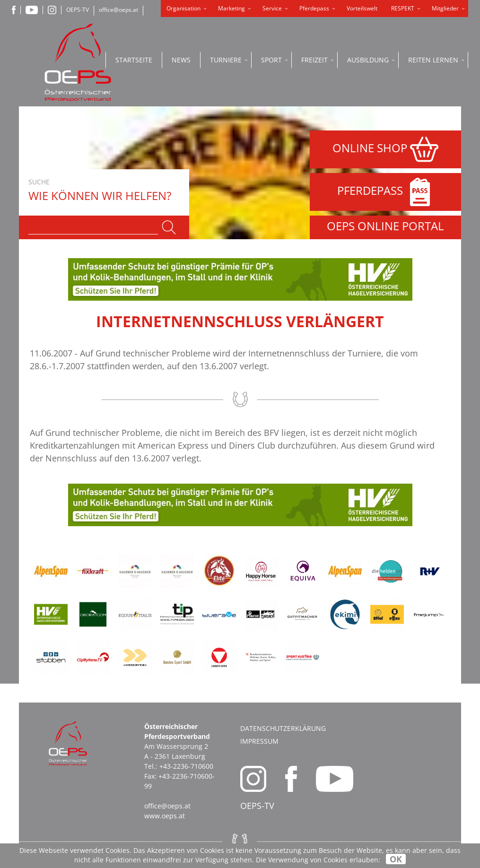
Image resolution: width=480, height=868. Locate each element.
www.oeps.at (165, 816)
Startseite (134, 60)
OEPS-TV (78, 10)
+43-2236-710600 (186, 766)
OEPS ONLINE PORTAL (385, 226)
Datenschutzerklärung (283, 728)
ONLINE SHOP (385, 149)
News (181, 60)
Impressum (259, 741)
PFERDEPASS (386, 192)
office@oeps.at (118, 10)
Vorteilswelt (362, 8)
